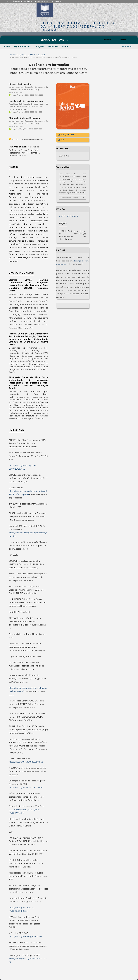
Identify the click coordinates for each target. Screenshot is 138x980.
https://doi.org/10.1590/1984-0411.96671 (27, 139)
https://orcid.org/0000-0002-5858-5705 (27, 95)
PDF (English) (67, 135)
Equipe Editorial (23, 47)
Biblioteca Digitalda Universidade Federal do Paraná (79, 26)
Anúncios (53, 47)
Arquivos (21, 55)
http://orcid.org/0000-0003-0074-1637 (27, 129)
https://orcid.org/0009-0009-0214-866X (27, 112)
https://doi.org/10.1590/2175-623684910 (27, 787)
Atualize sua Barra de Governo (48, 1)
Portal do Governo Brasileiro (19, 1)
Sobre (65, 47)
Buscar (127, 47)
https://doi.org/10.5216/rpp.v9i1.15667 (25, 937)
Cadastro (107, 40)
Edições (40, 47)
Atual (7, 47)
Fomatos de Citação (70, 198)
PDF (62, 140)
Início (12, 55)
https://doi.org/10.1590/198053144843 (26, 762)
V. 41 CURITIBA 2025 (37, 55)
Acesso (123, 40)
